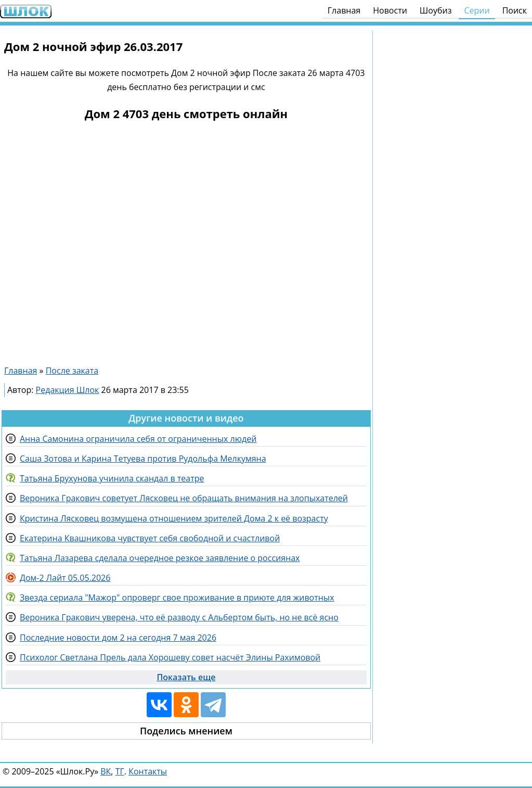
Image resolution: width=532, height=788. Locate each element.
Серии (477, 10)
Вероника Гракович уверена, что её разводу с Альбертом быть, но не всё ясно (179, 617)
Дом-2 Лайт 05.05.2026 (65, 578)
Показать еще (186, 677)
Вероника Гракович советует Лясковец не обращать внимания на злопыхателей (184, 498)
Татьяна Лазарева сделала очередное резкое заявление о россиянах (160, 558)
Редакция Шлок (68, 390)
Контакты (148, 771)
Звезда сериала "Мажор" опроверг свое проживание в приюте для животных (177, 598)
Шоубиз (436, 10)
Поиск (515, 10)
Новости (390, 10)
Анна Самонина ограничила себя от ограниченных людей (138, 439)
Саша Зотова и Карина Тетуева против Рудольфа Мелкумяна (143, 459)
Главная (344, 10)
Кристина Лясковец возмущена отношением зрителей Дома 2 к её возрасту (174, 518)
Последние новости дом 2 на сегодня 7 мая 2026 (118, 638)
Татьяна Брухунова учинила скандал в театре (112, 478)
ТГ (120, 771)
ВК (106, 771)
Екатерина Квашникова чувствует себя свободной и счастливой (150, 538)
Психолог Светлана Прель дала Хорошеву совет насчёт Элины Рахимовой (170, 657)
